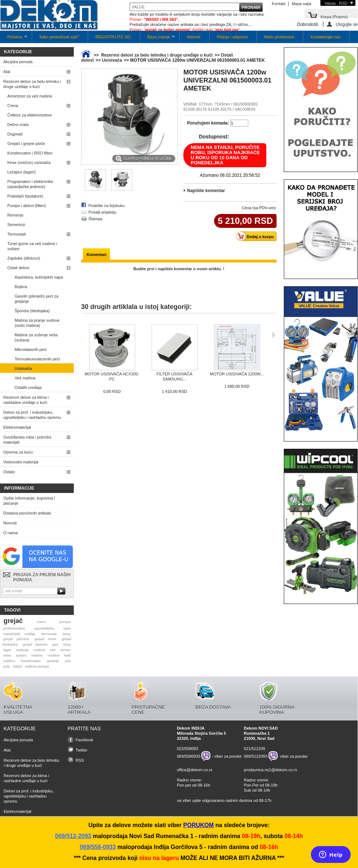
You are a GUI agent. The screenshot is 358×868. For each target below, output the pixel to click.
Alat (7, 72)
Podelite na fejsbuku (106, 206)
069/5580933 (188, 756)
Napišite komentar (206, 191)
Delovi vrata (18, 125)
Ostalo (9, 472)
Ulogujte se (347, 24)
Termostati (17, 234)
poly (7, 666)
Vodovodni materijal (21, 462)
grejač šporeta (35, 644)
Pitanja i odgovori (232, 37)
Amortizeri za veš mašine (30, 96)
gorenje (53, 661)
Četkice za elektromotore (30, 115)
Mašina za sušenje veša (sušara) (36, 337)
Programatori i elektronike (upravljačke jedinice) (30, 184)
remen (65, 650)
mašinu (37, 655)
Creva (13, 106)
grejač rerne (45, 639)
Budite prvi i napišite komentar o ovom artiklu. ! (179, 269)
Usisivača (23, 368)
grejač (13, 621)
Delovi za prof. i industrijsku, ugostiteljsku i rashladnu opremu (32, 415)
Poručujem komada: (208, 123)
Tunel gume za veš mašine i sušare (32, 246)
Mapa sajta (301, 4)
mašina (39, 650)
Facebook (84, 740)
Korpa (334, 16)
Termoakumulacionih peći (37, 359)
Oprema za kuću (18, 452)
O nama (10, 533)
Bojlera (21, 287)
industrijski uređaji (19, 634)
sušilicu (9, 661)
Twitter (81, 750)
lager (7, 650)
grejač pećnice (16, 639)
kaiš (67, 655)
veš (52, 650)
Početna (14, 39)
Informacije (19, 488)
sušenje (22, 650)
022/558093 (187, 749)
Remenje (15, 215)
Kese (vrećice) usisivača (29, 162)
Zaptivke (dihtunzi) (24, 258)
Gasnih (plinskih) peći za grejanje (37, 299)
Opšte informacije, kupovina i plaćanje (29, 501)
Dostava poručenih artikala (27, 513)
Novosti (194, 37)
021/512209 (255, 749)
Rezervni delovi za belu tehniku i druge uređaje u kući (32, 84)
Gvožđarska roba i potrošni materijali (27, 440)
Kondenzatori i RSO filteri (30, 153)
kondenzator (31, 661)
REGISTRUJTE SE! (113, 37)
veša (7, 655)
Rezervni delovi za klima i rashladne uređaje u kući (26, 400)
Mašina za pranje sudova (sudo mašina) (37, 323)
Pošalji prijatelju (102, 212)
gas (55, 644)
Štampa (95, 219)
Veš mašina (25, 378)
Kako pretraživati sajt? (59, 37)
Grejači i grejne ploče (26, 144)
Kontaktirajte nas (325, 37)
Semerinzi (16, 225)
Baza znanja (158, 39)
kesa (67, 634)
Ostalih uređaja (28, 387)
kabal (18, 666)
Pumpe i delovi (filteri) (27, 206)
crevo (41, 622)
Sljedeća (274, 335)
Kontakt (279, 4)
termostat (49, 634)
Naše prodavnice (279, 37)
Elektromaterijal (17, 427)
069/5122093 (256, 756)
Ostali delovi (18, 268)
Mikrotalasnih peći (31, 349)
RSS (80, 760)
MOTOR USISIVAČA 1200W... (237, 374)
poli (68, 661)
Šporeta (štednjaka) (32, 311)
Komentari (96, 255)
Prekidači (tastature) (25, 196)
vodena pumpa (37, 666)
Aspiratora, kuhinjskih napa (39, 277)
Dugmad (15, 134)
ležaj (67, 644)
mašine (54, 655)
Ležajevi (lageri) (22, 172)
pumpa (65, 622)
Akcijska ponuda (18, 62)
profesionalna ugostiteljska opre (37, 628)
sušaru (21, 655)
